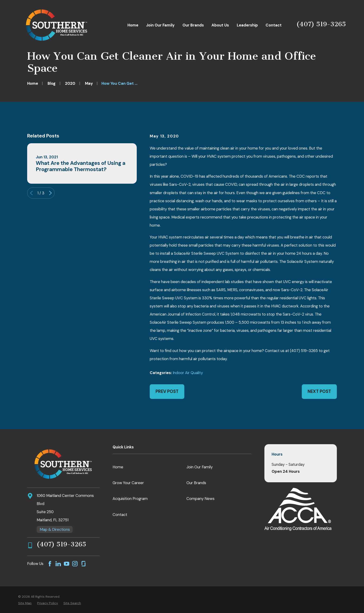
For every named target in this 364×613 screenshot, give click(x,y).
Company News (200, 499)
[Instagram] (75, 564)
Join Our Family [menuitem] (160, 25)
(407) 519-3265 (321, 24)
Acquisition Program (130, 499)
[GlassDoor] (83, 564)
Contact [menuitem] (274, 25)
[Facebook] (50, 564)
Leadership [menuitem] (247, 25)
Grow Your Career (128, 483)
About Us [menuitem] (220, 25)
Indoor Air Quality (188, 373)
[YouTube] (67, 564)
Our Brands (196, 483)
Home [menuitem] (133, 25)
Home (118, 467)
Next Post (319, 391)
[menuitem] (25, 603)
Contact (120, 515)
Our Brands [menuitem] (193, 25)
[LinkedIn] (58, 564)
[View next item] (50, 193)
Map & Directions (55, 529)
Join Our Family (200, 467)
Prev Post (167, 391)
